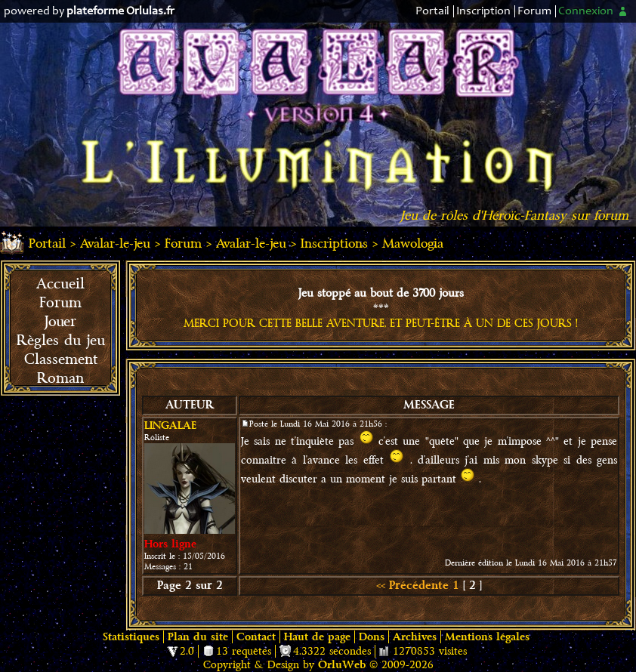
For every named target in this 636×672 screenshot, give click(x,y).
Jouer (60, 322)
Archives (415, 637)
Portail (432, 11)
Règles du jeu (61, 341)
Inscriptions (334, 244)
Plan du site (198, 637)
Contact (256, 637)
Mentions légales (487, 637)
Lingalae (170, 425)
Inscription (483, 11)
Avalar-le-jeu (115, 244)
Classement (61, 359)
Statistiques (131, 637)
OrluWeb (342, 665)
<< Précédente (412, 586)
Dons (372, 637)
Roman (60, 378)
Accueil (60, 284)
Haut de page (317, 637)
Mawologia (413, 244)
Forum (534, 11)
